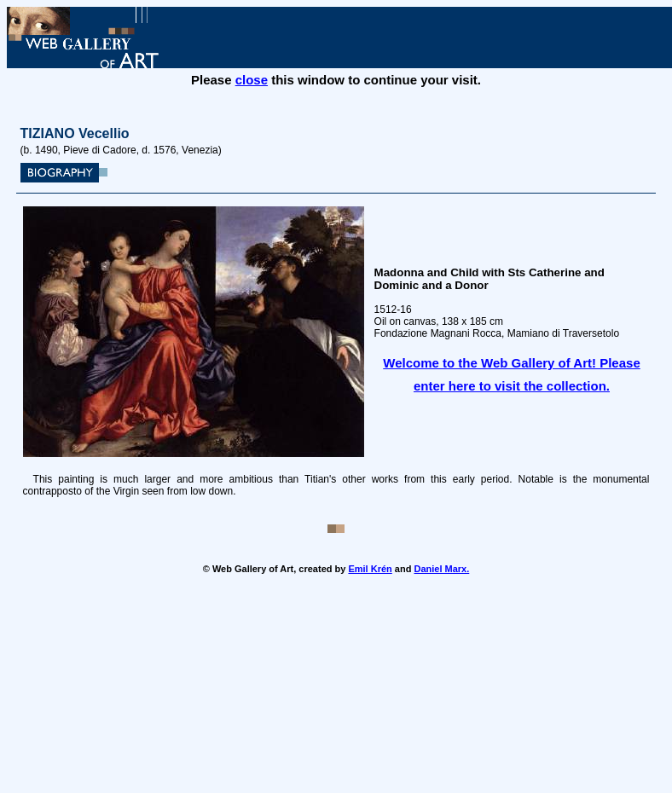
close (252, 80)
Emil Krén (370, 569)
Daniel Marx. (441, 569)
